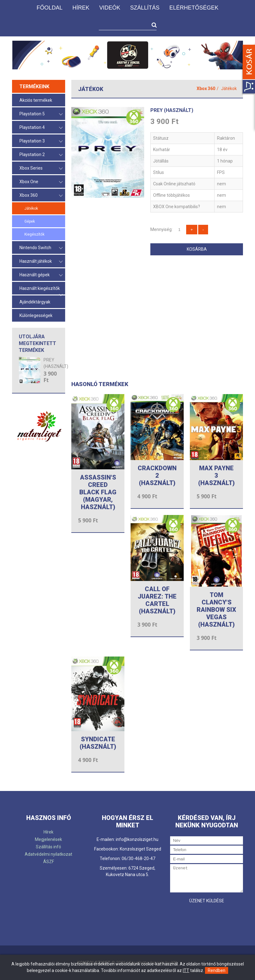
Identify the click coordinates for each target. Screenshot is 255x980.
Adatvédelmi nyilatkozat (48, 854)
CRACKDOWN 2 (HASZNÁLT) (157, 476)
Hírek (81, 8)
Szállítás (145, 8)
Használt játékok (41, 262)
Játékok (31, 208)
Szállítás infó (48, 847)
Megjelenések (48, 839)
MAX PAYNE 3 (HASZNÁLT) (216, 476)
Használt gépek (41, 275)
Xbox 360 (41, 196)
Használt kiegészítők (41, 290)
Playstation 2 (41, 155)
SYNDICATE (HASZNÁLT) (98, 743)
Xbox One (41, 182)
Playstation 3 (41, 141)
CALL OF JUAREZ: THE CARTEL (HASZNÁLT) (157, 600)
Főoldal (49, 8)
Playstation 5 (41, 114)
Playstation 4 (41, 128)
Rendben (217, 970)
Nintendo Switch (41, 248)
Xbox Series (41, 169)
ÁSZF (49, 862)
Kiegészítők (34, 234)
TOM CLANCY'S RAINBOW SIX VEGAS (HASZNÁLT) (216, 610)
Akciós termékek (36, 100)
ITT (186, 970)
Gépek (30, 221)
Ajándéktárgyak (35, 302)
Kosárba (197, 249)
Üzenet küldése (207, 901)
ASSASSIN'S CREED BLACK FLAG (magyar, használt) (98, 492)
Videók (110, 8)
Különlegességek (36, 315)
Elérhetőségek (194, 8)
